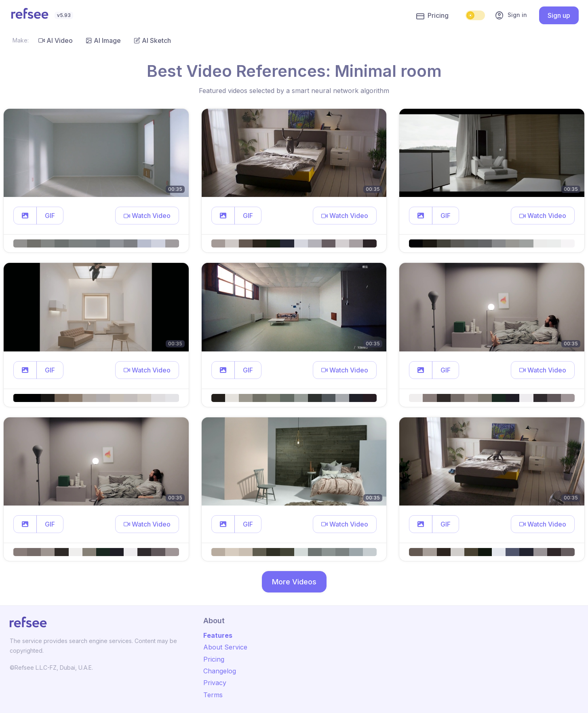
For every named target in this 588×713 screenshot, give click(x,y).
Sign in (511, 15)
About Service (225, 647)
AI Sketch (152, 40)
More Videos (294, 582)
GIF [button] (50, 216)
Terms (213, 695)
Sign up (559, 15)
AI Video (56, 40)
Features (218, 635)
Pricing (432, 16)
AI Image (103, 40)
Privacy (215, 683)
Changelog (220, 671)
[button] (25, 216)
